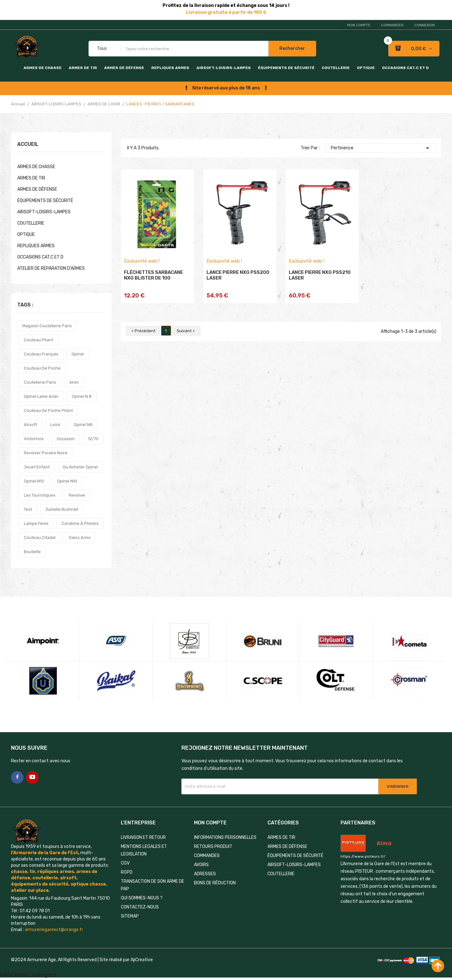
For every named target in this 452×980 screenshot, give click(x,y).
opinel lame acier (41, 396)
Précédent (143, 331)
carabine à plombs (80, 523)
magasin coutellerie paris (47, 326)
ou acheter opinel (80, 467)
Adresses (205, 874)
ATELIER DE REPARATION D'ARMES (51, 268)
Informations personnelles (225, 837)
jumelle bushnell (62, 509)
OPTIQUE (366, 68)
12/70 (93, 439)
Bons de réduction (215, 883)
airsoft (30, 425)
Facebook (17, 777)
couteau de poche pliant (48, 410)
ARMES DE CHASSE (43, 68)
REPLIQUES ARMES (170, 68)
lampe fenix (36, 523)
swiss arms (80, 538)
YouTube (32, 777)
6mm (74, 382)
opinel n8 (83, 425)
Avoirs (201, 865)
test (28, 509)
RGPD (127, 872)
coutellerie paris (40, 382)
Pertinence (381, 148)
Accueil (28, 144)
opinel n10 (67, 481)
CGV (125, 863)
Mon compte (359, 25)
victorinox (34, 439)
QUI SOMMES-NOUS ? (142, 898)
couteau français (41, 354)
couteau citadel (40, 538)
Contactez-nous (140, 907)
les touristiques (40, 495)
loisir (55, 425)
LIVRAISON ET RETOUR (143, 837)
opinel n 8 (82, 396)
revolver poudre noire (46, 453)
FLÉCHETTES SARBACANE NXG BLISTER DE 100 (153, 275)
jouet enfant (37, 467)
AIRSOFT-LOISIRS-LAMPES (224, 68)
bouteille (32, 552)
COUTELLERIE (336, 68)
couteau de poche (42, 368)
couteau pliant (38, 340)
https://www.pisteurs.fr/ (363, 856)
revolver (77, 495)
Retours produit (213, 847)
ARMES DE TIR (83, 68)
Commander (392, 25)
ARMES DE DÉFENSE (124, 68)
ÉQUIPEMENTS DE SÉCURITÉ (286, 68)
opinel (78, 354)
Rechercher (292, 48)
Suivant (186, 331)
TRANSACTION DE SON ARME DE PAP (153, 885)
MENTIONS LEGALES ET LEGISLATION (144, 850)
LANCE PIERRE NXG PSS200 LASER (238, 275)
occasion (66, 439)
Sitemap (130, 916)
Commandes (207, 856)
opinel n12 (34, 481)
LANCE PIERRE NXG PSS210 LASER (320, 275)
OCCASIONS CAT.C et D (405, 68)
